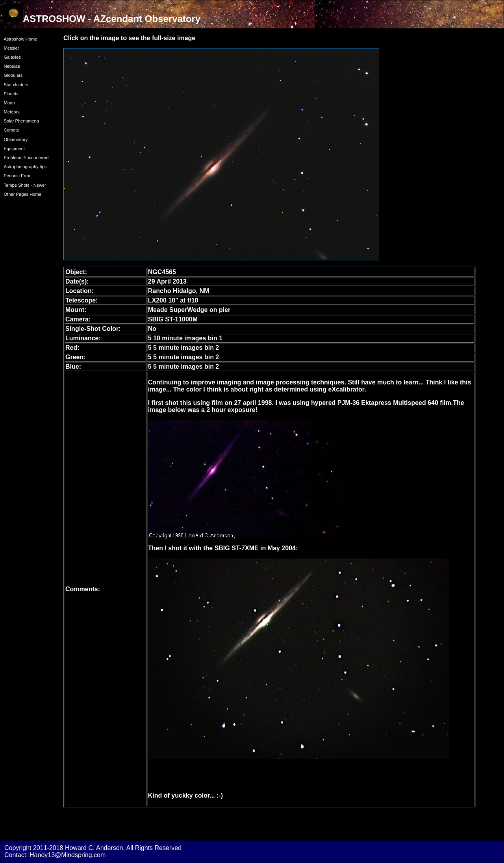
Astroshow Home (20, 39)
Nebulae (12, 66)
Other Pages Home (22, 194)
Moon (9, 103)
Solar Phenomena (21, 121)
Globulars (13, 75)
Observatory (16, 139)
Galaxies (12, 57)
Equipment (14, 148)
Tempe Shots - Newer (25, 185)
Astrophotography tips (25, 167)
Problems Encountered (26, 158)
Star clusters (16, 85)
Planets (11, 94)
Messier (11, 48)
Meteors (11, 112)
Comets (11, 130)
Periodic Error (17, 176)
